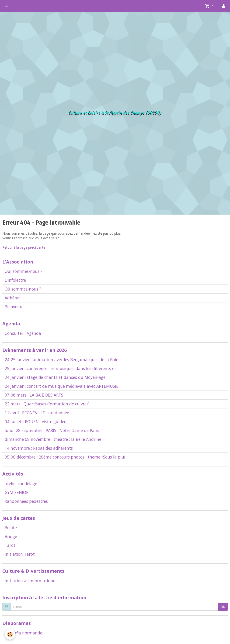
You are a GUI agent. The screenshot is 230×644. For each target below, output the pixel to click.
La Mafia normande (23, 633)
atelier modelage (21, 483)
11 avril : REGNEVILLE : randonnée (37, 413)
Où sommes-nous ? (23, 289)
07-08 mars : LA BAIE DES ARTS (34, 395)
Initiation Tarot (20, 554)
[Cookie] (10, 634)
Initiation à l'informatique (30, 581)
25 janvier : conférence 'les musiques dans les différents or (60, 368)
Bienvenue (15, 307)
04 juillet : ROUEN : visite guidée (35, 421)
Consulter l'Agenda (23, 333)
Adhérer (12, 298)
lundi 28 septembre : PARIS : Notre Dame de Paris (52, 430)
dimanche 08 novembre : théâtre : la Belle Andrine (53, 439)
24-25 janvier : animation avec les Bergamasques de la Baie (61, 360)
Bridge (11, 536)
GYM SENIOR (17, 492)
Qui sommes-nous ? (24, 271)
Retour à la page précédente (24, 247)
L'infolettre (15, 280)
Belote (11, 528)
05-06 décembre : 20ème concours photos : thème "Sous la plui (65, 457)
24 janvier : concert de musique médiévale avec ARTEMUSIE (62, 386)
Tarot (10, 545)
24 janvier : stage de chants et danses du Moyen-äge (55, 377)
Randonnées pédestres (26, 501)
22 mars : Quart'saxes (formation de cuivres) (47, 404)
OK (223, 607)
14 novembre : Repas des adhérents (39, 448)
